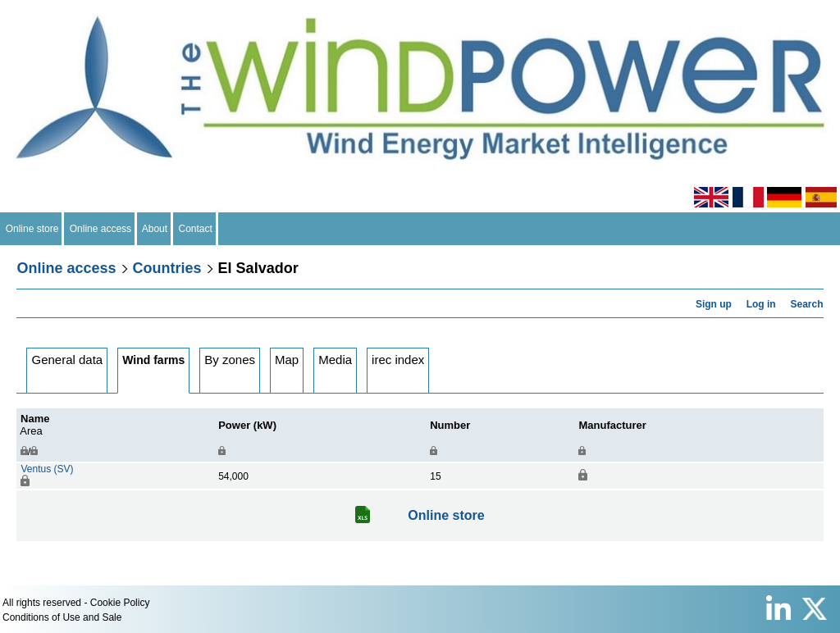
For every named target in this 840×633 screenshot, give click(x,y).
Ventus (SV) (47, 469)
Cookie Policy (120, 603)
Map (287, 360)
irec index (398, 360)
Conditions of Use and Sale (62, 617)
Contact (196, 229)
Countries (167, 268)
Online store (32, 229)
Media (335, 360)
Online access (100, 229)
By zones (230, 360)
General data (67, 360)
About (155, 229)
